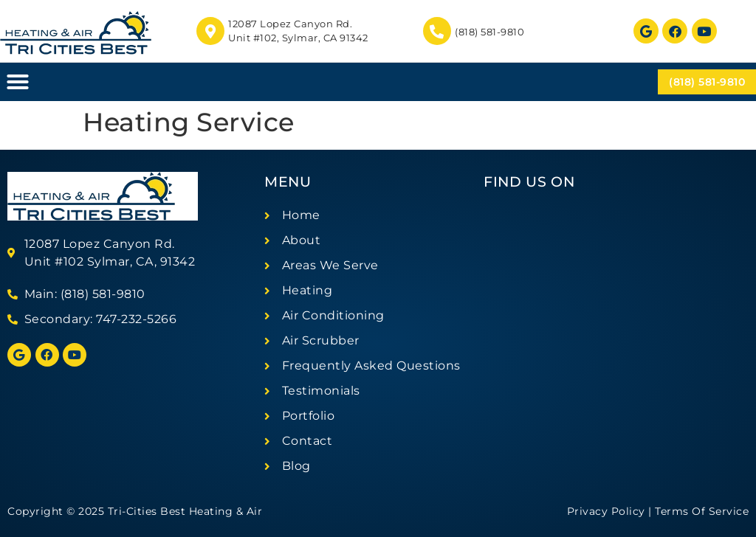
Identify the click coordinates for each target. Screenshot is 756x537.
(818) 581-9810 (489, 32)
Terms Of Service (702, 511)
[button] (18, 82)
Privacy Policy (606, 511)
